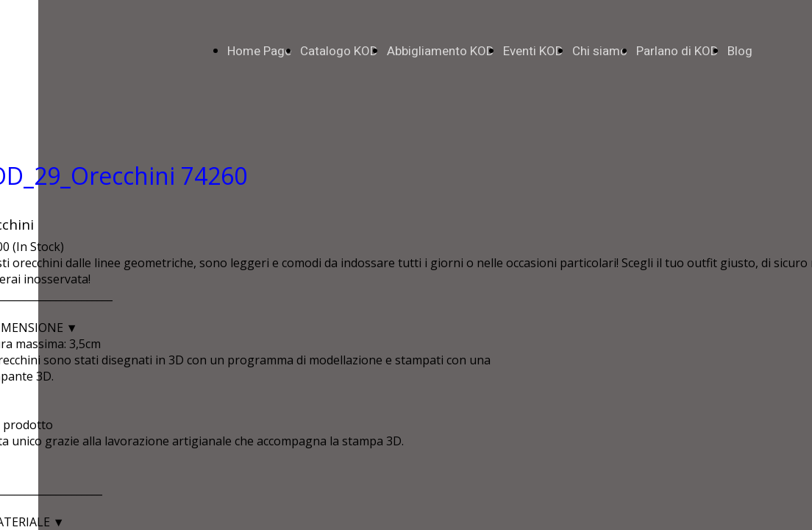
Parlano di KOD (677, 51)
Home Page (259, 51)
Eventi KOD (533, 51)
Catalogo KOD (339, 51)
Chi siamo (600, 51)
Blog (740, 51)
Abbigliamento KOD (441, 51)
